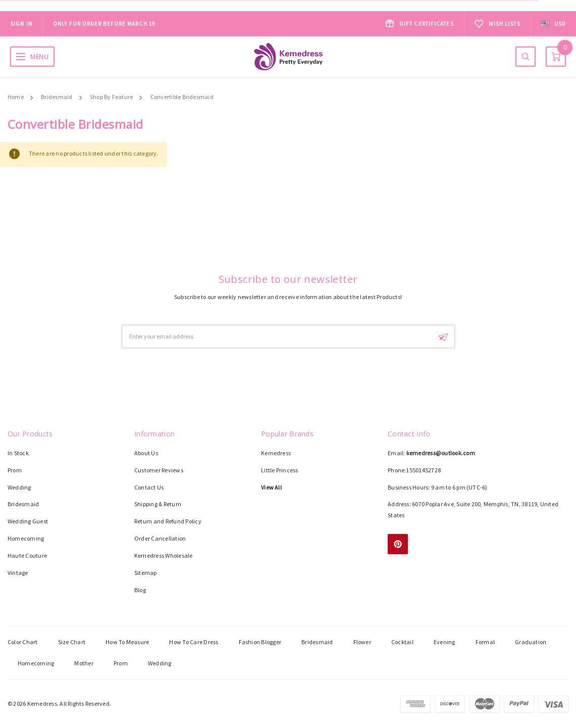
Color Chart (23, 642)
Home (16, 97)
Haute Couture (27, 555)
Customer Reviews (159, 470)
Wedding (19, 487)
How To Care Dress (194, 642)
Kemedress (276, 453)
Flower (362, 642)
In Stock (18, 453)
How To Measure (127, 642)
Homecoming (26, 538)
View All (271, 487)
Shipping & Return (158, 504)
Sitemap (146, 573)
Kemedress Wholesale (164, 555)
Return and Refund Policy (168, 521)
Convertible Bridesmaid (182, 97)
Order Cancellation (160, 538)
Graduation (531, 642)
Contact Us (149, 487)
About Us (146, 453)
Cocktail (402, 642)
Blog (140, 590)
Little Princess (280, 470)
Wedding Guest (28, 521)
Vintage (18, 573)
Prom (15, 470)
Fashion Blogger (260, 642)
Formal (485, 642)
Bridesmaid (57, 97)
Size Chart (72, 642)
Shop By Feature (112, 97)
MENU (39, 57)
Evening (444, 642)
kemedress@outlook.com (441, 453)
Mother (84, 663)
